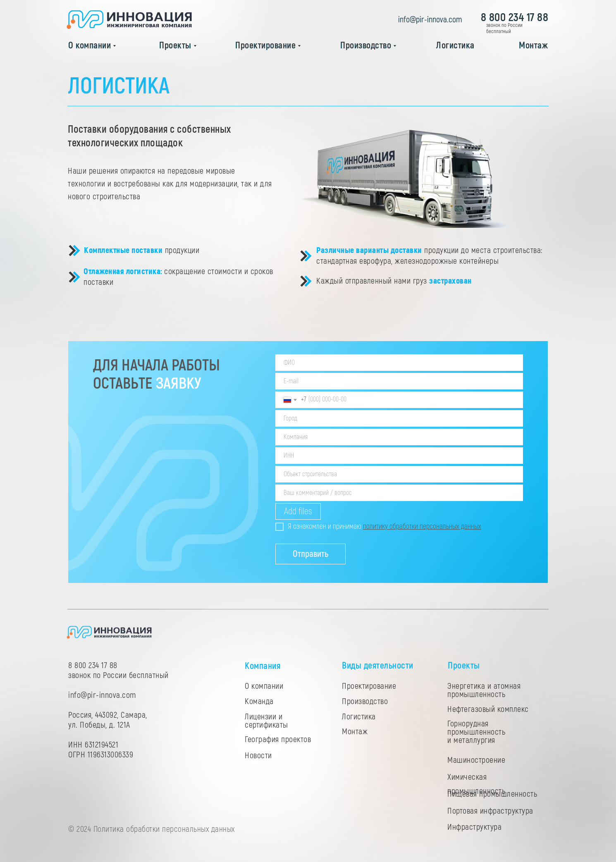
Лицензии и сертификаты (266, 721)
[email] (399, 381)
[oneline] (399, 418)
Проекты (175, 45)
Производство (366, 45)
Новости (258, 756)
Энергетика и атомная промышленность (484, 690)
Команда (259, 701)
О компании (90, 45)
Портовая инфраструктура (490, 811)
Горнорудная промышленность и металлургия (476, 732)
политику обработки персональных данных (422, 527)
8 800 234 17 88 (515, 18)
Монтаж (533, 45)
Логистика (455, 45)
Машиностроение (476, 760)
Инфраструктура (474, 827)
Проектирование (265, 45)
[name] (399, 363)
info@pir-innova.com (430, 20)
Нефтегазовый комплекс (488, 709)
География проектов (278, 739)
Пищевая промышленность (492, 794)
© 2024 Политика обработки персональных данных (152, 829)
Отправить (310, 554)
